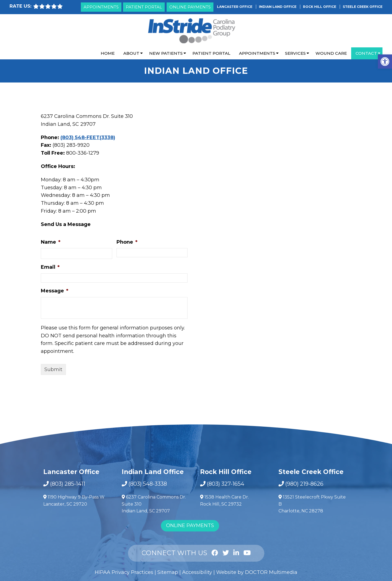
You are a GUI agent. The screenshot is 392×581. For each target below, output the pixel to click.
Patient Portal (144, 7)
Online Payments (190, 7)
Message (55, 291)
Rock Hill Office (320, 7)
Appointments (101, 7)
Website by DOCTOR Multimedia (257, 572)
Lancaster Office (235, 7)
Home (108, 53)
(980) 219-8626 (304, 484)
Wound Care (331, 53)
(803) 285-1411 (68, 484)
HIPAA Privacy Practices (124, 572)
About (131, 53)
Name (51, 242)
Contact (366, 53)
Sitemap (168, 572)
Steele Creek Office (363, 7)
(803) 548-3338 (148, 484)
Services (295, 53)
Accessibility (197, 572)
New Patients (166, 53)
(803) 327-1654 (226, 484)
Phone (127, 242)
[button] (385, 62)
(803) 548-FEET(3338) (88, 137)
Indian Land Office (278, 7)
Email (50, 267)
